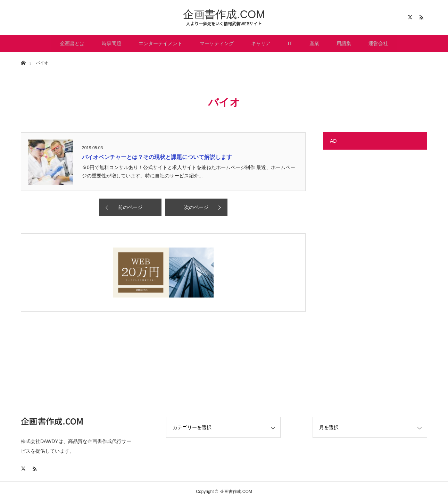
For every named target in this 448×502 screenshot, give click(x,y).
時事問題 (111, 43)
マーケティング (217, 43)
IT (290, 43)
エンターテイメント (160, 43)
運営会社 (378, 43)
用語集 (344, 43)
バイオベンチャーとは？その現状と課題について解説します (157, 157)
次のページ (196, 207)
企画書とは (72, 43)
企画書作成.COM (224, 14)
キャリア (261, 43)
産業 (314, 43)
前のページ (130, 207)
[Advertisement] (375, 261)
